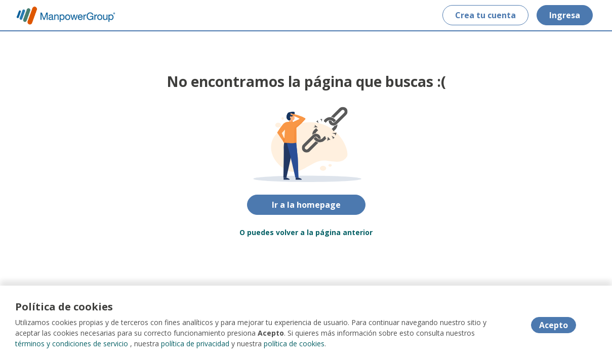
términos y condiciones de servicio (72, 344)
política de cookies (294, 344)
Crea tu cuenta (485, 15)
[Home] (59, 15)
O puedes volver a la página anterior (306, 232)
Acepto (554, 325)
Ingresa (565, 15)
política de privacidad (195, 344)
